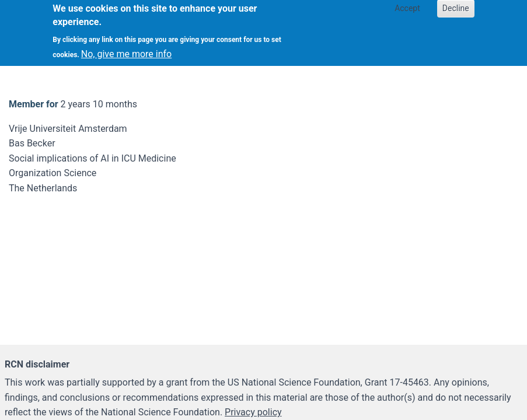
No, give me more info (126, 48)
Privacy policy (253, 412)
